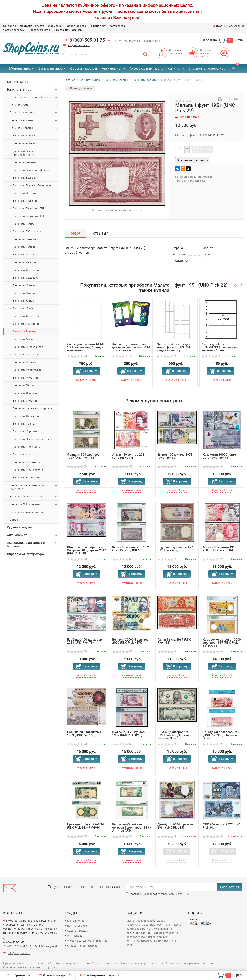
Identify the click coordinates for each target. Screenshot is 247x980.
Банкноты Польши (24, 362)
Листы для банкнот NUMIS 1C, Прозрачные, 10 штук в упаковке (86, 347)
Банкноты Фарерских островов (32, 408)
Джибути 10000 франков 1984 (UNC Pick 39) (175, 826)
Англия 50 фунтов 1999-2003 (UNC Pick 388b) (220, 549)
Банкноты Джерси (24, 262)
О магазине (61, 30)
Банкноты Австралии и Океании (34, 97)
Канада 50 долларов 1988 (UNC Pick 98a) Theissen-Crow (221, 735)
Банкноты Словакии (26, 393)
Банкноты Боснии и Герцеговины (34, 185)
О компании (56, 26)
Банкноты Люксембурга (28, 316)
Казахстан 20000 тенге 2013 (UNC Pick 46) (219, 456)
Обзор (76, 233)
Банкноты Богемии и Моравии (32, 170)
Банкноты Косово (24, 308)
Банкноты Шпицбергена (28, 470)
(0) (77, 356)
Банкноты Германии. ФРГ (29, 216)
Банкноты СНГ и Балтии (34, 504)
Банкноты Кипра (23, 301)
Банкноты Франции (25, 424)
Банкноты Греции (24, 247)
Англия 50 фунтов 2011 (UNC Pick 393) (129, 456)
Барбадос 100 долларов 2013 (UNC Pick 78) (84, 641)
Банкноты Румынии (25, 378)
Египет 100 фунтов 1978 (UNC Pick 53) (175, 456)
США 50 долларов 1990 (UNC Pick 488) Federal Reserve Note (174, 735)
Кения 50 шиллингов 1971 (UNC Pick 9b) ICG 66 (131, 549)
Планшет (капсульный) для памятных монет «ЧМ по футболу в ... (131, 347)
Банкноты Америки (34, 113)
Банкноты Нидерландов (28, 347)
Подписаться (229, 887)
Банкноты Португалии (27, 370)
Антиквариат (112, 68)
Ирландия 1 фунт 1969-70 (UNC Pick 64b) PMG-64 (85, 826)
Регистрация (236, 26)
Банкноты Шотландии (27, 462)
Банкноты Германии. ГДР (29, 208)
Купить (206, 149)
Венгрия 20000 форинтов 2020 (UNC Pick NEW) (130, 641)
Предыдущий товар (80, 88)
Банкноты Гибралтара (27, 231)
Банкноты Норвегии (25, 354)
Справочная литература (207, 68)
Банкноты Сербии (24, 385)
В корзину (90, 371)
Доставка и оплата (32, 26)
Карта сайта (117, 26)
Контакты (10, 26)
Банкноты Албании (25, 143)
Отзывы (77, 30)
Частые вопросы (14, 30)
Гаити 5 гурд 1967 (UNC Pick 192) (174, 641)
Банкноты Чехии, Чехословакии (33, 439)
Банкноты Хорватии (26, 431)
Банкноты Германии (26, 201)
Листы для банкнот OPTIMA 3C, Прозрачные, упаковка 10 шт (220, 347)
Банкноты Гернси (24, 224)
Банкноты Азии (34, 105)
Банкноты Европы (34, 128)
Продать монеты (39, 30)
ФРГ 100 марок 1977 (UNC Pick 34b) (222, 826)
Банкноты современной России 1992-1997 (34, 487)
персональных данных (175, 894)
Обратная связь (77, 26)
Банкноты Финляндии (26, 416)
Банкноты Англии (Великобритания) (24, 153)
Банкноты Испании (25, 285)
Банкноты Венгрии (25, 193)
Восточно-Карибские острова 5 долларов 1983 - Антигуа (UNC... (131, 827)
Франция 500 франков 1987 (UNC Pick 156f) (83, 456)
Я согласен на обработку (157, 894)
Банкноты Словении (26, 401)
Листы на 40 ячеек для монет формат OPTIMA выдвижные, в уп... (174, 347)
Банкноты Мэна (23, 339)
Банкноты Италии (24, 293)
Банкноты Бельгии (25, 162)
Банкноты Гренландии (27, 239)
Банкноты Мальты (25, 331)
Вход (218, 26)
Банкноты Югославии (26, 478)
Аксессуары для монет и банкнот (155, 68)
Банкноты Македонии (26, 324)
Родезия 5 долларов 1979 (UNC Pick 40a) (176, 549)
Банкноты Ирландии (26, 270)
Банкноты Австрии (25, 136)
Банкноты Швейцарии (27, 447)
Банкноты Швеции (24, 454)
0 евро (14, 520)
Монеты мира (20, 68)
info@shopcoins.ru (79, 45)
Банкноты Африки (34, 120)
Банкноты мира (50, 68)
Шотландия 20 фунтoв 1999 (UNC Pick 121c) (128, 733)
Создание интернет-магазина (22, 967)
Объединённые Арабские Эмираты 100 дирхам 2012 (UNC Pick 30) (87, 550)
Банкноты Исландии (26, 278)
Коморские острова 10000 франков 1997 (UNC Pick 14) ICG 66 (222, 643)
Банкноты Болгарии (25, 178)
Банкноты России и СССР (34, 497)
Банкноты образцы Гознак (27, 512)
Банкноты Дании (23, 255)
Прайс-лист (98, 26)
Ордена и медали (84, 68)
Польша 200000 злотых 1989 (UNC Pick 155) (84, 733)
